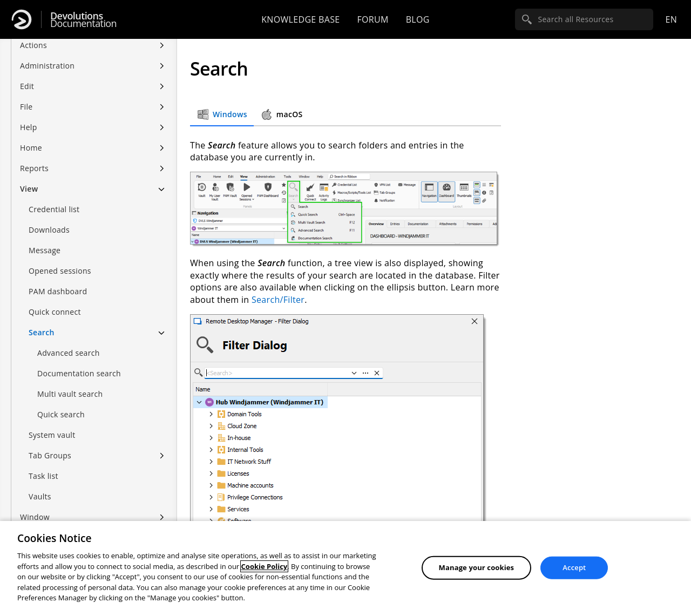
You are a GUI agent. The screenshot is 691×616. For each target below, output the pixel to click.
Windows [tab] (222, 114)
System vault (52, 424)
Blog (418, 19)
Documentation (83, 20)
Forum (372, 19)
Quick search (61, 404)
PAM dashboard (58, 280)
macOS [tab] (282, 114)
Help (29, 116)
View (29, 178)
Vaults (40, 486)
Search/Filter (278, 300)
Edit (27, 75)
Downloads (49, 219)
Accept (574, 567)
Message (45, 239)
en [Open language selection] (671, 19)
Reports (34, 157)
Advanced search (69, 342)
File (26, 96)
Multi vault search (70, 383)
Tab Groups (50, 445)
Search (42, 321)
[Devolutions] (22, 19)
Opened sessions (60, 260)
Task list (43, 465)
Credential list (54, 198)
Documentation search (79, 363)
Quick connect (55, 301)
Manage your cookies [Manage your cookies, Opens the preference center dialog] (477, 567)
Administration (47, 55)
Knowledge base (300, 19)
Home (31, 137)
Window (35, 506)
